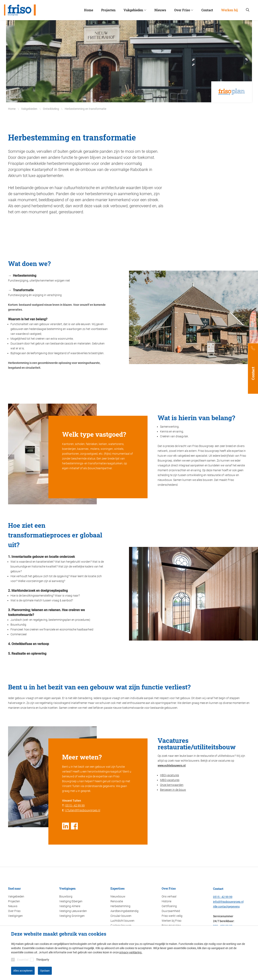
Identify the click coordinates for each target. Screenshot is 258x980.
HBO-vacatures (170, 775)
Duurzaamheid (171, 911)
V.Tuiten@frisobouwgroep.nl (83, 810)
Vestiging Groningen (72, 916)
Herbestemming (120, 906)
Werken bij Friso (172, 921)
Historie (166, 901)
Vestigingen (15, 916)
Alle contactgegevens (226, 907)
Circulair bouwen (121, 916)
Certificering (169, 906)
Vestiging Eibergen (71, 901)
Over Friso (14, 911)
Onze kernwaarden (172, 785)
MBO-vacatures (170, 780)
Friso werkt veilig (172, 916)
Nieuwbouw (118, 896)
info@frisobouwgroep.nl (228, 902)
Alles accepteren (23, 971)
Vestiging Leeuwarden (73, 911)
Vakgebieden (16, 896)
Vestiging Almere (70, 906)
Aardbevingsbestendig (124, 911)
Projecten (14, 901)
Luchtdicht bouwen (122, 921)
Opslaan (45, 971)
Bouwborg (66, 896)
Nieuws (13, 906)
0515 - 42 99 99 (75, 805)
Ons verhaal (169, 896)
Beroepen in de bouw (173, 790)
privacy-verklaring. (131, 952)
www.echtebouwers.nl (172, 765)
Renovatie (117, 901)
